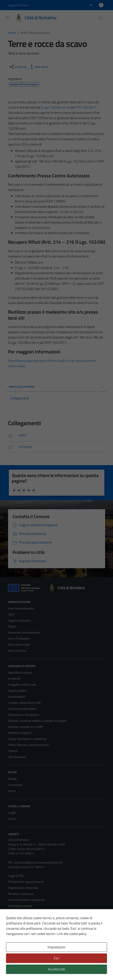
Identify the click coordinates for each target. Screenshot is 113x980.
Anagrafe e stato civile (22, 684)
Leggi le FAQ (16, 876)
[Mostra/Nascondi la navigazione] (8, 17)
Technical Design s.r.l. (34, 969)
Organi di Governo (19, 620)
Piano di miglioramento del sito (27, 930)
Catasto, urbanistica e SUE (25, 703)
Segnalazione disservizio (23, 888)
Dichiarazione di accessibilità (26, 924)
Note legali (15, 918)
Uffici (11, 614)
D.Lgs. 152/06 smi (54, 107)
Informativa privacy (20, 906)
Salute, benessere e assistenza (27, 739)
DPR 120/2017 (86, 107)
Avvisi (12, 791)
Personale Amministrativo (24, 632)
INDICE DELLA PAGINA (57, 387)
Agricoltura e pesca (20, 672)
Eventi (12, 819)
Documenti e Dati (19, 645)
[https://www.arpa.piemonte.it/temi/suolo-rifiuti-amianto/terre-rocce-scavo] (57, 436)
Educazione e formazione (24, 715)
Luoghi (12, 813)
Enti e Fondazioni (19, 639)
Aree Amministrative (21, 608)
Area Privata (16, 946)
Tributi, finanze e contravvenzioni (28, 745)
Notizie (12, 779)
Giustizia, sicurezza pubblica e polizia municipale (37, 721)
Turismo (13, 751)
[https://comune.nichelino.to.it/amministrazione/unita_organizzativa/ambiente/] (57, 447)
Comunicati (15, 785)
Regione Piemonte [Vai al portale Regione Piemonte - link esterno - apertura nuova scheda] (18, 5)
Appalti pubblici (17, 691)
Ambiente (14, 678)
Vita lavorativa (17, 757)
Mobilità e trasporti (20, 733)
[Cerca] (100, 18)
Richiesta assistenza (21, 894)
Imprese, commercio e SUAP (26, 727)
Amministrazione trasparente (26, 900)
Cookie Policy (16, 912)
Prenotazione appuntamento (26, 882)
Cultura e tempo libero (22, 709)
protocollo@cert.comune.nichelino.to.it (39, 862)
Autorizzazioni (17, 697)
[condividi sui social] (18, 67)
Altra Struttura (17, 651)
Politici (12, 626)
